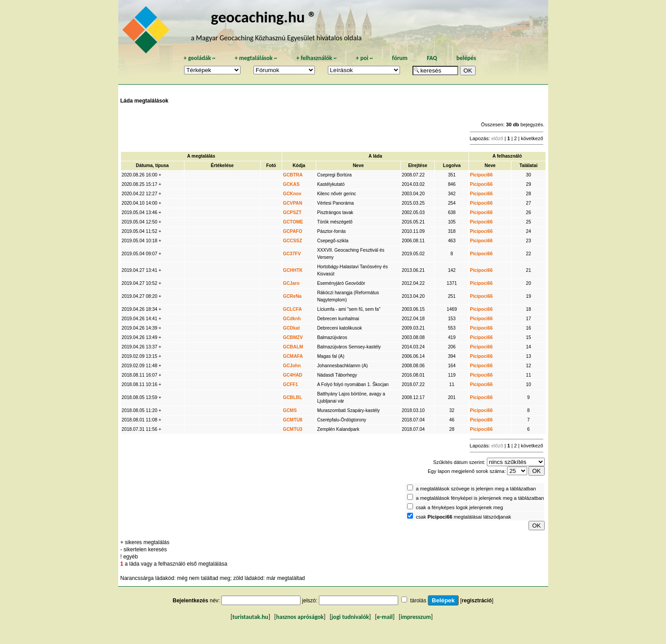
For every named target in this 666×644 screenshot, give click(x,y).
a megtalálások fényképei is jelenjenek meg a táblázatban (480, 498)
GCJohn (292, 366)
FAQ (432, 58)
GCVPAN (293, 203)
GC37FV (292, 254)
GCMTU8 (293, 420)
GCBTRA (293, 175)
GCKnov (292, 194)
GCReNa (292, 296)
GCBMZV (293, 337)
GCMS (290, 410)
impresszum (416, 617)
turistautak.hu (250, 617)
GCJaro (291, 283)
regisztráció (477, 601)
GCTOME (293, 222)
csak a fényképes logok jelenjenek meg (459, 507)
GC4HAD (293, 375)
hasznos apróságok (300, 617)
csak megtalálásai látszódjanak (463, 517)
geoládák (200, 58)
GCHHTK (293, 270)
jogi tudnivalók (350, 617)
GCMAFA (293, 356)
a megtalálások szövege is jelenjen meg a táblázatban (476, 489)
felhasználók (316, 58)
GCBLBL (293, 397)
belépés (466, 58)
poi (364, 58)
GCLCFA (292, 309)
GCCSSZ (293, 241)
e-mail (385, 617)
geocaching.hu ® (264, 17)
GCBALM (293, 347)
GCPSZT (292, 213)
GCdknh (292, 319)
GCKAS (291, 184)
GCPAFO (293, 231)
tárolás (418, 601)
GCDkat (292, 328)
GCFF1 (291, 384)
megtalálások (256, 58)
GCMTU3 (293, 429)
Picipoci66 (481, 175)
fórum (400, 58)
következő (532, 138)
